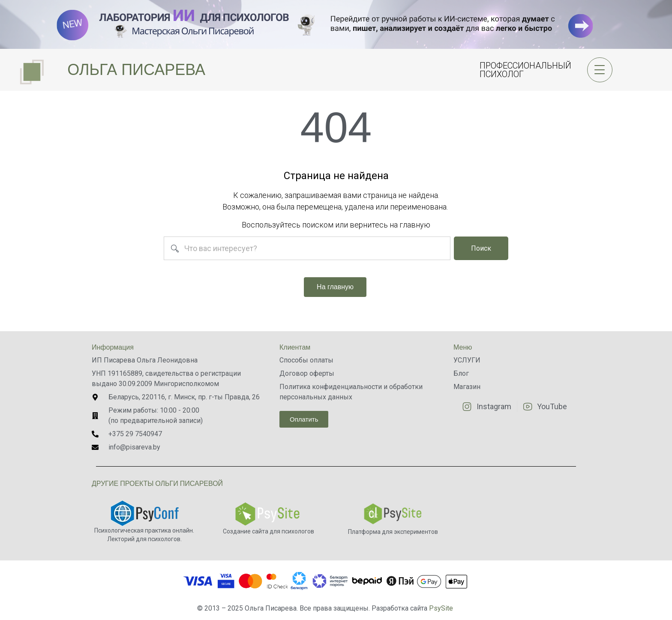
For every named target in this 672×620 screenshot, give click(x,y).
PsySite (441, 608)
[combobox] (307, 248)
